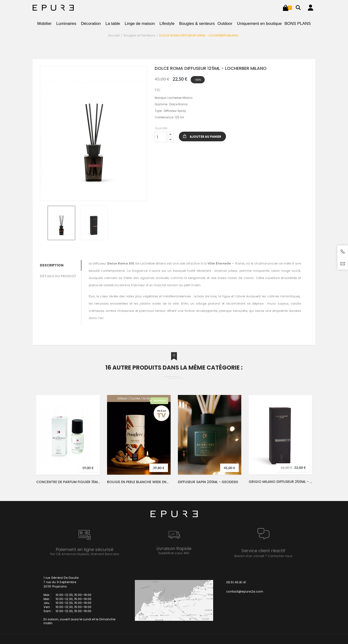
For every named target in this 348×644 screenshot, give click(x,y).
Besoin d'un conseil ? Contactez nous (263, 556)
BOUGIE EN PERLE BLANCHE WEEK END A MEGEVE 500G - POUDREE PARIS (139, 482)
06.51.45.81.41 (236, 582)
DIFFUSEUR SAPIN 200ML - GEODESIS (208, 482)
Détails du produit (58, 276)
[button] (286, 8)
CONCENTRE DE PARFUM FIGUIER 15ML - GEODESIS (68, 482)
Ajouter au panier (205, 137)
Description (52, 265)
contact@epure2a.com (245, 591)
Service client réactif (263, 551)
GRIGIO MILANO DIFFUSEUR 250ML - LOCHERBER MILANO (280, 482)
